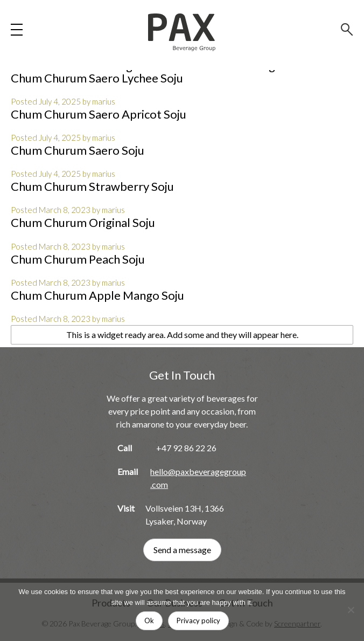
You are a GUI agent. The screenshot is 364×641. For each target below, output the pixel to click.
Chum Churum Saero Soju (78, 150)
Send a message (182, 550)
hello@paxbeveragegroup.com (198, 478)
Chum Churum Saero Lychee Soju (97, 78)
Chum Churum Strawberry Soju (92, 186)
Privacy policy (198, 621)
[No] (351, 610)
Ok (149, 621)
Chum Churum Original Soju (83, 222)
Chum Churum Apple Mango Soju (97, 295)
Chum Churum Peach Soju (78, 259)
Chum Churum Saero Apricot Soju (99, 114)
